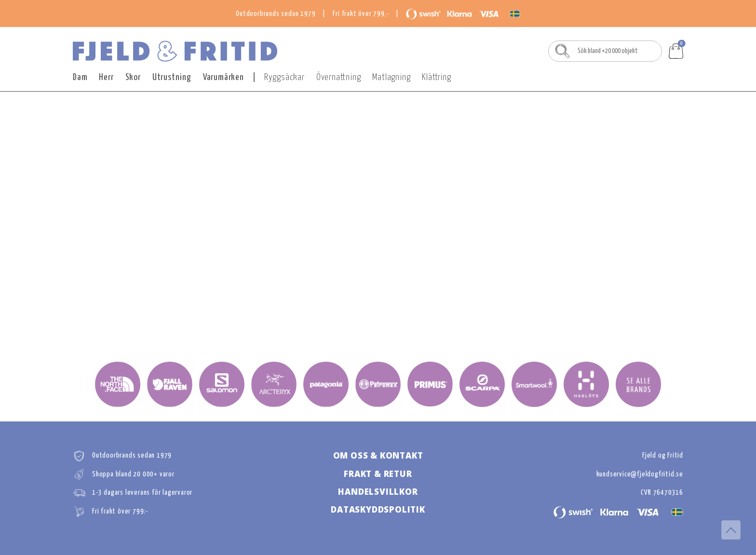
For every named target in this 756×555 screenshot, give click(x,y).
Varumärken (223, 77)
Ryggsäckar (284, 77)
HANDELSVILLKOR (378, 492)
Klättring (436, 77)
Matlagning (391, 77)
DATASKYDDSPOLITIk (378, 509)
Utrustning (172, 77)
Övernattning (339, 77)
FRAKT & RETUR (378, 474)
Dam (80, 77)
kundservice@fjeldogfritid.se (640, 474)
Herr (106, 77)
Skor (133, 77)
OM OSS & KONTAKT (378, 455)
